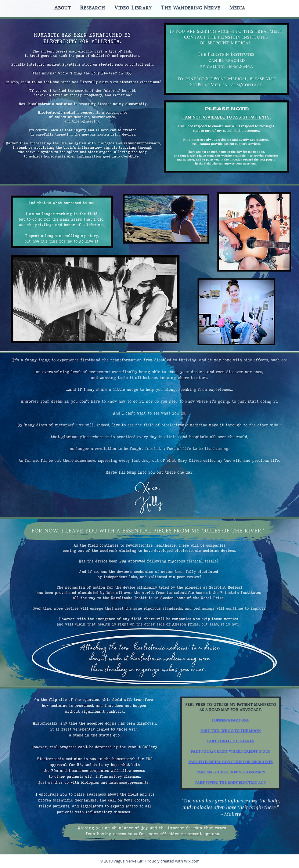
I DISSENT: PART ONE (231, 720)
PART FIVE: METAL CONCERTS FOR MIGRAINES (231, 762)
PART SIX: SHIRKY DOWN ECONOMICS (231, 772)
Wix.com (192, 861)
